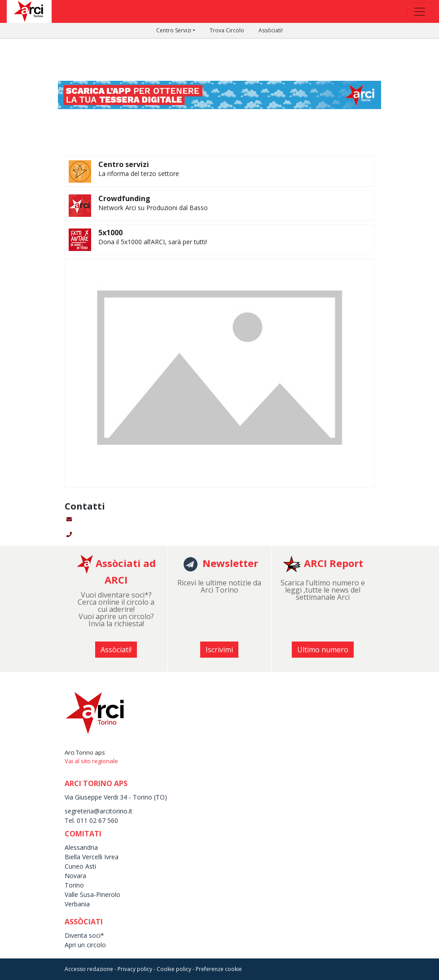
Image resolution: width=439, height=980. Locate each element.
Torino (74, 885)
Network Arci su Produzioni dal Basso (153, 208)
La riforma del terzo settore (139, 174)
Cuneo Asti (80, 866)
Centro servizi (124, 164)
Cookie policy (174, 969)
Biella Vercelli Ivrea (92, 857)
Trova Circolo (227, 30)
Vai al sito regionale (91, 761)
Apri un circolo (85, 945)
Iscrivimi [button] (219, 650)
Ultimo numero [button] (323, 650)
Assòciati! (271, 30)
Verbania (77, 904)
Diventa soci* (84, 935)
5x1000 (110, 233)
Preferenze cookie (219, 969)
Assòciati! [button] (116, 650)
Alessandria (81, 847)
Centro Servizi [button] (174, 30)
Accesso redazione (89, 969)
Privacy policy (135, 969)
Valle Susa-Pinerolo (92, 894)
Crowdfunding (124, 198)
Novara (75, 876)
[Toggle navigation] (420, 12)
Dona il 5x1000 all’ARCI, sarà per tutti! (153, 242)
